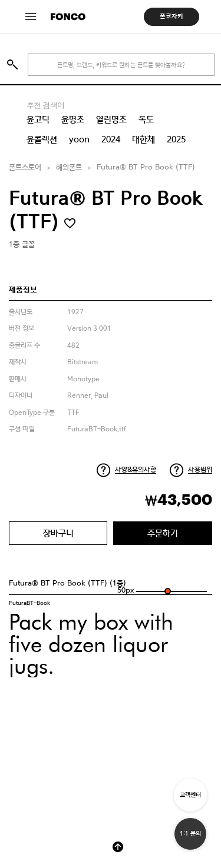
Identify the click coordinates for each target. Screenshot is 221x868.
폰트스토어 (25, 167)
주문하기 (163, 533)
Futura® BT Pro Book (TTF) (146, 167)
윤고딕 (38, 119)
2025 (176, 139)
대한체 (144, 139)
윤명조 (73, 119)
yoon (79, 139)
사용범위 (200, 470)
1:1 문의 (190, 834)
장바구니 (58, 533)
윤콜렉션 (42, 139)
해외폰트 (69, 167)
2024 (111, 139)
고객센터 (190, 795)
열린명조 (111, 119)
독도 (146, 119)
